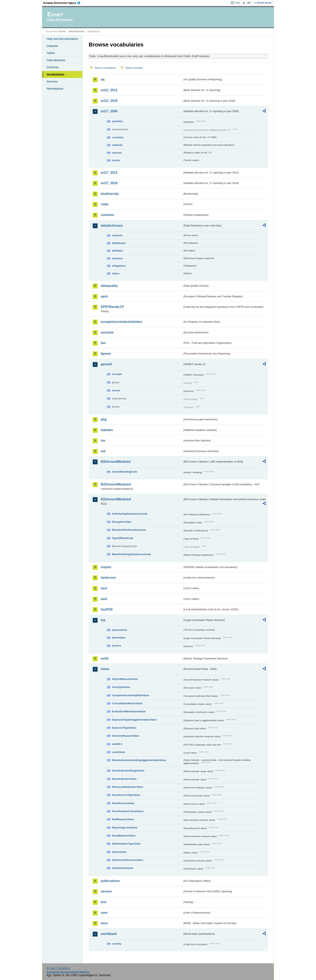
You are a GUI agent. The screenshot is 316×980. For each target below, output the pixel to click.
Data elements (56, 60)
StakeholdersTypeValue (126, 844)
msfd (105, 658)
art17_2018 (109, 183)
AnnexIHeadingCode (124, 472)
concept (117, 374)
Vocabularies (56, 74)
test (104, 902)
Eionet (62, 31)
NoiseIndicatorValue (124, 779)
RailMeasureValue (123, 819)
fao (103, 343)
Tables (51, 53)
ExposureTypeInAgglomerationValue (134, 720)
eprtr (104, 296)
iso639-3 (117, 744)
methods (117, 145)
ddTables (117, 251)
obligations (119, 266)
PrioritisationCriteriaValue (128, 811)
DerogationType (122, 522)
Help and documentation (62, 39)
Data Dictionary (76, 31)
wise (104, 923)
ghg (104, 419)
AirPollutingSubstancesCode (130, 514)
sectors (116, 646)
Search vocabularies (105, 68)
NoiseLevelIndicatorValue (127, 787)
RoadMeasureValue (124, 836)
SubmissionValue (123, 868)
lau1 (104, 588)
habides (107, 430)
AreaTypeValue (121, 687)
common (108, 215)
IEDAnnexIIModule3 (116, 484)
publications (110, 881)
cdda (104, 204)
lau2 (104, 599)
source (116, 390)
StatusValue (119, 852)
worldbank (109, 934)
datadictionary (112, 226)
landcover (108, 578)
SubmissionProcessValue (128, 860)
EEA (63, 3)
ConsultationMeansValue (127, 703)
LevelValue (118, 752)
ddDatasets (119, 243)
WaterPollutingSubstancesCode (131, 554)
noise (105, 669)
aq (103, 79)
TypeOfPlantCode (123, 538)
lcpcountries (120, 630)
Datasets (52, 46)
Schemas (53, 67)
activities (117, 121)
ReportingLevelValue (125, 828)
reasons (117, 153)
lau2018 (107, 609)
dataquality (109, 286)
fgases (106, 354)
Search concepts (134, 68)
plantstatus (119, 638)
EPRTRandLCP (112, 307)
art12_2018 (109, 101)
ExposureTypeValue (124, 728)
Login (237, 3)
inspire (106, 567)
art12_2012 (109, 90)
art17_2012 (109, 173)
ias (103, 440)
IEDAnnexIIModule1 (116, 462)
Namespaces (55, 89)
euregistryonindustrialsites (121, 322)
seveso (106, 891)
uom (104, 913)
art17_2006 (109, 111)
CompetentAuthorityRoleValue (130, 695)
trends (116, 160)
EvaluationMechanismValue (129, 711)
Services (52, 82)
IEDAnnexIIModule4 (116, 499)
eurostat (107, 332)
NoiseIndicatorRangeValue (128, 771)
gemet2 (106, 364)
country (117, 944)
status (116, 273)
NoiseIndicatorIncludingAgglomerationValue (139, 760)
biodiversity (110, 194)
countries (118, 137)
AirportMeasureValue (125, 679)
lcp (103, 620)
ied (103, 451)
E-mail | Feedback (58, 968)
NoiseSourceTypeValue (126, 795)
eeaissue (117, 258)
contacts (117, 235)
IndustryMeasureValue (126, 736)
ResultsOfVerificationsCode (129, 530)
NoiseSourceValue (123, 803)
